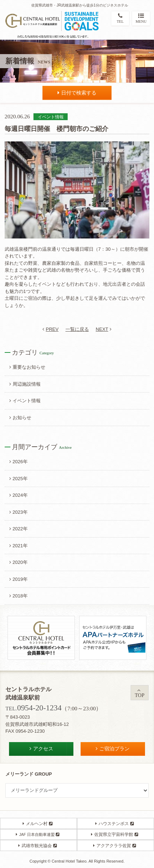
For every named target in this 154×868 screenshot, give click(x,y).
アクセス (41, 749)
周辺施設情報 (25, 384)
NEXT (104, 329)
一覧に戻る (77, 329)
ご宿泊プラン (113, 749)
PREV (50, 329)
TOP (140, 693)
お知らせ (20, 418)
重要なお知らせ (27, 367)
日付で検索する (77, 93)
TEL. (33, 708)
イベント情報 (25, 401)
